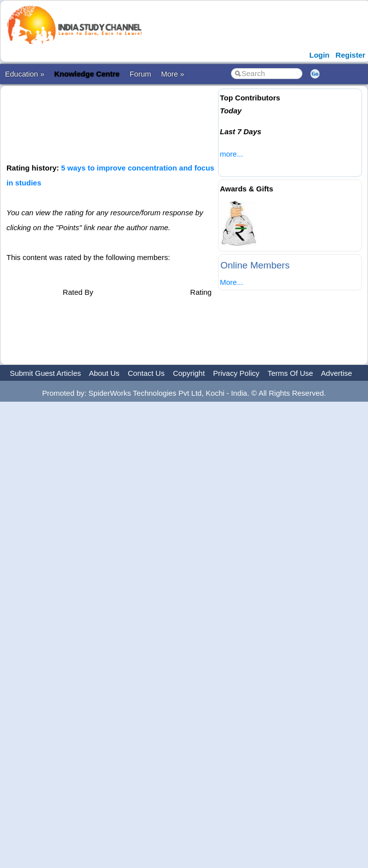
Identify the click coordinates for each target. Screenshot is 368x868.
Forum (140, 74)
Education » (25, 74)
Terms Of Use (291, 373)
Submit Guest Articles (45, 373)
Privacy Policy (236, 373)
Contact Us (146, 373)
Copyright (189, 373)
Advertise (336, 373)
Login (320, 55)
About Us (104, 373)
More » (173, 74)
